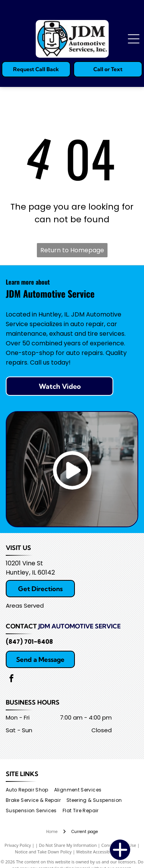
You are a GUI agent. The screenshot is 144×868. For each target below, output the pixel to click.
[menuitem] (30, 790)
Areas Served (25, 606)
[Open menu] (134, 39)
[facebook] (12, 679)
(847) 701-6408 (29, 642)
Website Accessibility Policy (103, 852)
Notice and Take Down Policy (43, 852)
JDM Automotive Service (79, 626)
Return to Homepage (72, 250)
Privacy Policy (18, 845)
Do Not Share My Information (68, 845)
